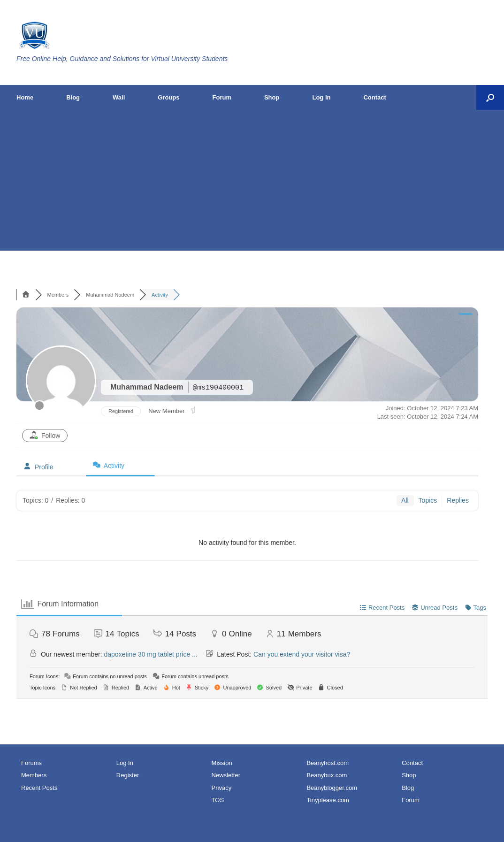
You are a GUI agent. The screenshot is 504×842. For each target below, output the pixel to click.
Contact (374, 97)
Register (128, 775)
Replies (458, 500)
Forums (31, 763)
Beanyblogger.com (332, 788)
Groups (168, 97)
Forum (222, 97)
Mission (222, 763)
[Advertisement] (252, 180)
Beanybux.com (327, 775)
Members (34, 775)
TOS (218, 800)
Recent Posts (39, 788)
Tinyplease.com (328, 800)
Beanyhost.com (328, 763)
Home (25, 97)
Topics (428, 500)
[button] (490, 97)
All (405, 500)
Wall (119, 97)
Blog (73, 97)
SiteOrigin (355, 824)
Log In (321, 97)
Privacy (222, 788)
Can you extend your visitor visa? (302, 654)
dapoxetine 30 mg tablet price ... (151, 654)
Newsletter (226, 775)
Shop (272, 97)
